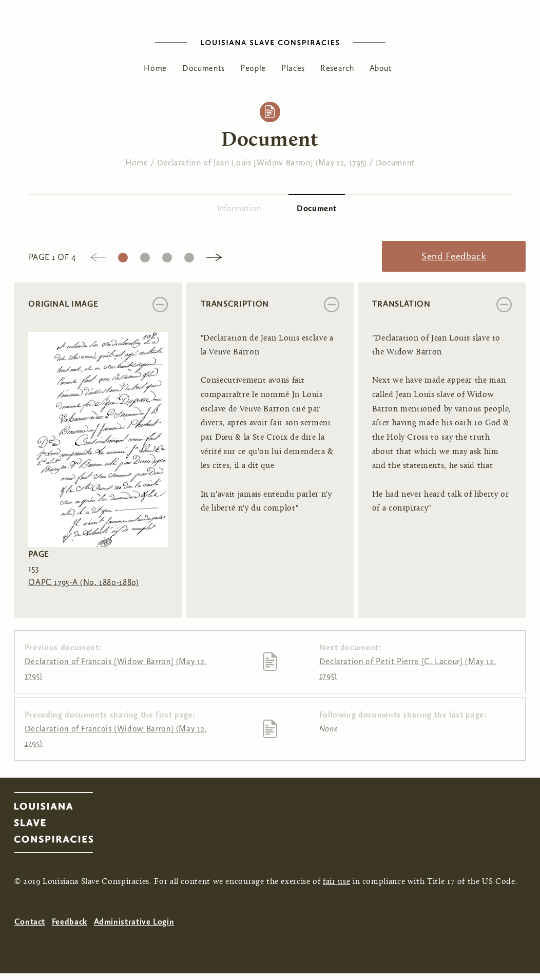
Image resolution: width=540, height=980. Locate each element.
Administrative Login (134, 922)
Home (155, 68)
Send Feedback (454, 256)
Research (337, 68)
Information (239, 208)
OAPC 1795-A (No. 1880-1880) (83, 582)
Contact (30, 922)
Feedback (70, 922)
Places (293, 68)
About (381, 68)
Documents (204, 68)
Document (395, 163)
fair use (336, 882)
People (253, 68)
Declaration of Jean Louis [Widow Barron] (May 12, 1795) (262, 163)
